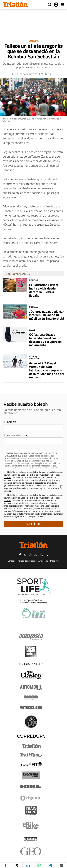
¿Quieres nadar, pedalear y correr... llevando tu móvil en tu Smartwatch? (47, 315)
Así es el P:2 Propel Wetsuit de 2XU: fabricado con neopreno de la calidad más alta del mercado (47, 370)
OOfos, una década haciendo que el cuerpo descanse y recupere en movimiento (45, 340)
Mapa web (55, 561)
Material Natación (34, 357)
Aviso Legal (20, 475)
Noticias (34, 41)
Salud (32, 330)
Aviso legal (43, 561)
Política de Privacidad (38, 475)
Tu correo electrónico (16, 435)
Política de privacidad (27, 561)
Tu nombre (10, 422)
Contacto (12, 561)
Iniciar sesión (56, 5)
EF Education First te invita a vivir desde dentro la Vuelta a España (44, 290)
